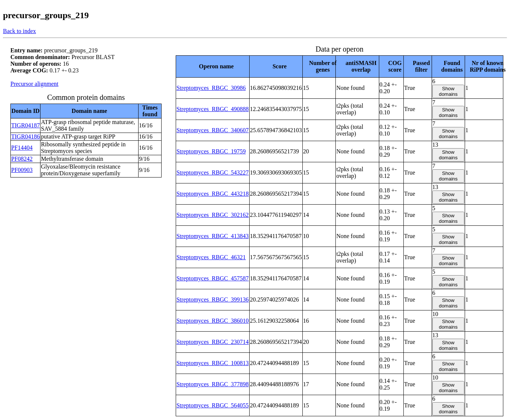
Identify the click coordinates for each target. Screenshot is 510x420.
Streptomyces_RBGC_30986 (211, 88)
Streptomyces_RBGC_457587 (213, 278)
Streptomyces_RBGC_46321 (211, 257)
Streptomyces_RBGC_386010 (213, 321)
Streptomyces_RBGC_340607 (213, 130)
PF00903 (22, 170)
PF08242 (22, 159)
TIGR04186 (25, 136)
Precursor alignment (34, 84)
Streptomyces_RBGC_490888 (213, 109)
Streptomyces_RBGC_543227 (213, 172)
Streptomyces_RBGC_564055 (213, 405)
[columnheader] (212, 66)
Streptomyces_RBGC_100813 (213, 363)
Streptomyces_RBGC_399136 (213, 299)
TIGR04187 (25, 125)
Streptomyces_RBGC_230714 (213, 342)
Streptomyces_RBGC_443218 (213, 194)
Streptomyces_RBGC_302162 (213, 215)
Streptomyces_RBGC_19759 (211, 151)
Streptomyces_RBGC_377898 (213, 384)
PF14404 (22, 148)
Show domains (448, 91)
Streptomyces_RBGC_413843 (213, 236)
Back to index (20, 31)
